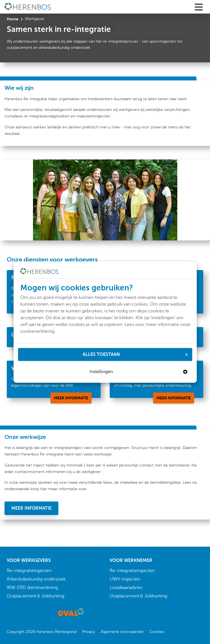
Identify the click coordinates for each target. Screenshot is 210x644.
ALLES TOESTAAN (135, 354)
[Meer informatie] (71, 398)
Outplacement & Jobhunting (36, 596)
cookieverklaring (37, 331)
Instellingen (139, 372)
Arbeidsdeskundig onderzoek (36, 579)
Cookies (157, 632)
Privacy (89, 632)
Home (13, 19)
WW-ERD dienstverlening (32, 588)
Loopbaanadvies (126, 588)
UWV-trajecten (125, 579)
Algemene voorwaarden (122, 632)
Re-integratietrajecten (29, 571)
